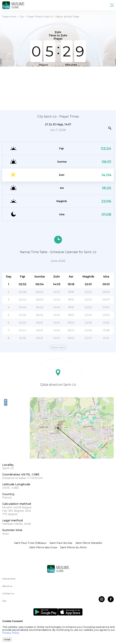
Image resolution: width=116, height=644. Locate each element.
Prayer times (9, 17)
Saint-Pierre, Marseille (89, 543)
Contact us (8, 593)
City (22, 17)
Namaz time (9, 579)
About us (7, 586)
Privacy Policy (11, 633)
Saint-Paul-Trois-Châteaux (30, 543)
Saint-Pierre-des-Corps (43, 547)
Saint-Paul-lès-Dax (61, 543)
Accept (7, 639)
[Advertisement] (58, 88)
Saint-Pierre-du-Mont (73, 547)
